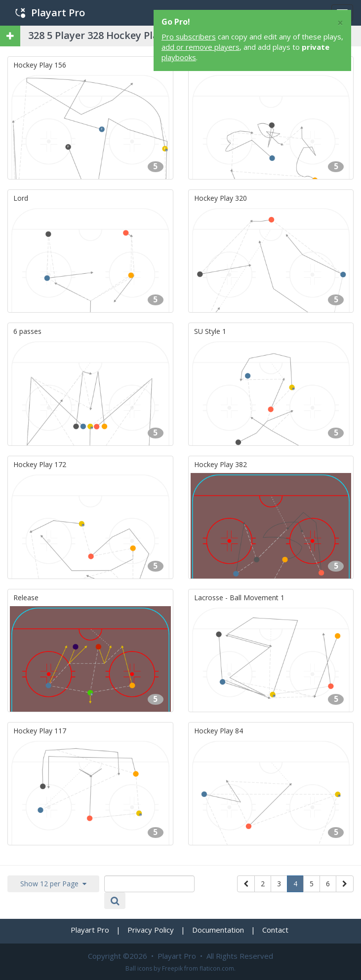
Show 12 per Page (53, 884)
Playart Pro (50, 13)
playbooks (179, 57)
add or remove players (201, 47)
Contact (275, 930)
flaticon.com (217, 968)
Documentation (218, 930)
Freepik (172, 968)
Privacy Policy (151, 930)
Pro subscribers (189, 36)
